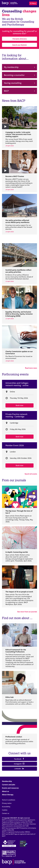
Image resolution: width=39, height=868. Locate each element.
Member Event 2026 (15, 445)
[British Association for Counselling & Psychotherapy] (10, 3)
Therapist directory (20, 39)
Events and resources (10, 788)
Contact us (6, 813)
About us (5, 791)
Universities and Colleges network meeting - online (17, 384)
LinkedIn (19, 769)
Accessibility (6, 807)
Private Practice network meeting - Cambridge (16, 415)
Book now (19, 405)
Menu (33, 3)
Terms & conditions (9, 800)
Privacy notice (7, 803)
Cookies (5, 810)
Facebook (19, 759)
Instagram (19, 764)
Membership (7, 781)
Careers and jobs (9, 785)
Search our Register (20, 45)
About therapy (8, 795)
